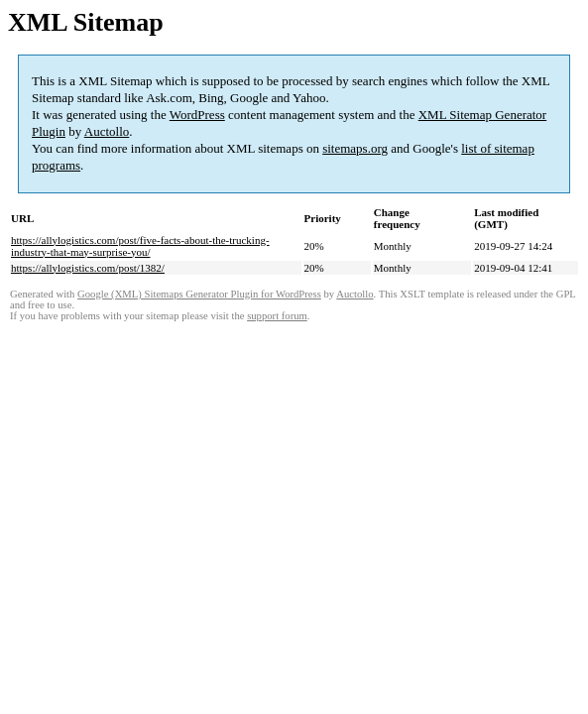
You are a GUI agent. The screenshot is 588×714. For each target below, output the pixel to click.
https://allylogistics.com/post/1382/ (88, 268)
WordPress (197, 115)
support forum (277, 316)
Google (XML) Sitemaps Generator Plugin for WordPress (199, 294)
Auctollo (107, 131)
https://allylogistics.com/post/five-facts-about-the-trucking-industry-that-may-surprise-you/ (140, 246)
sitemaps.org (355, 148)
